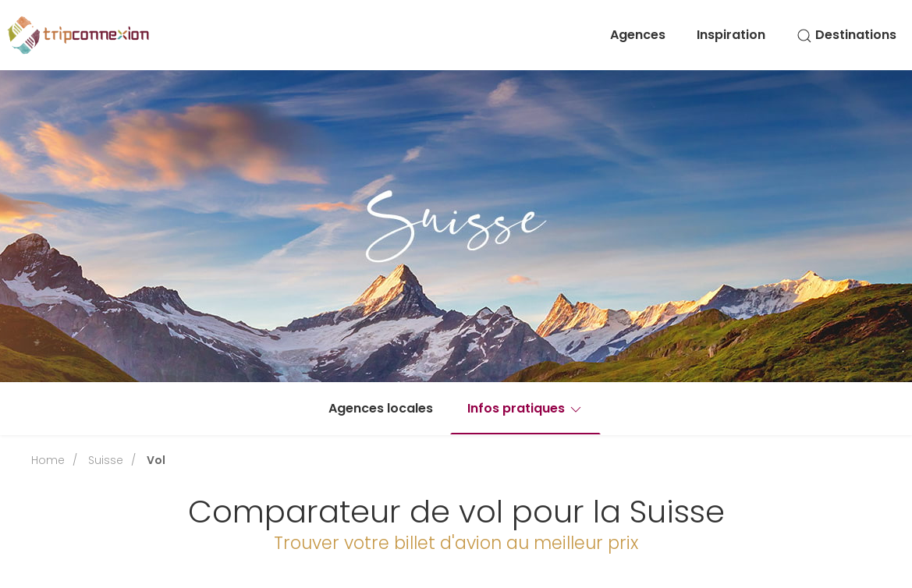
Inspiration (731, 35)
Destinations (846, 35)
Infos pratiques (525, 408)
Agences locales (381, 408)
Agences (638, 35)
